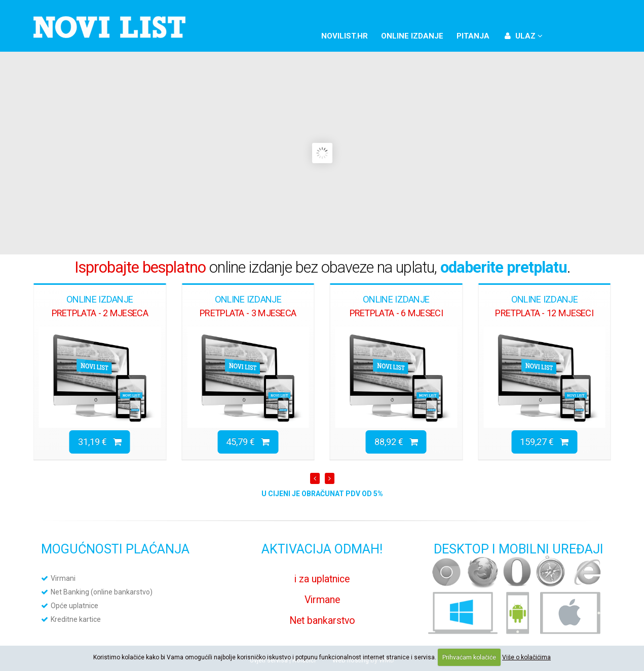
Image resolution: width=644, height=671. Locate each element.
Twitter (581, 34)
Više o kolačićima (526, 657)
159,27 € (544, 442)
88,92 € (396, 442)
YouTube (598, 34)
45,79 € (248, 442)
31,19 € (100, 442)
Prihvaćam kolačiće (469, 657)
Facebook (563, 34)
